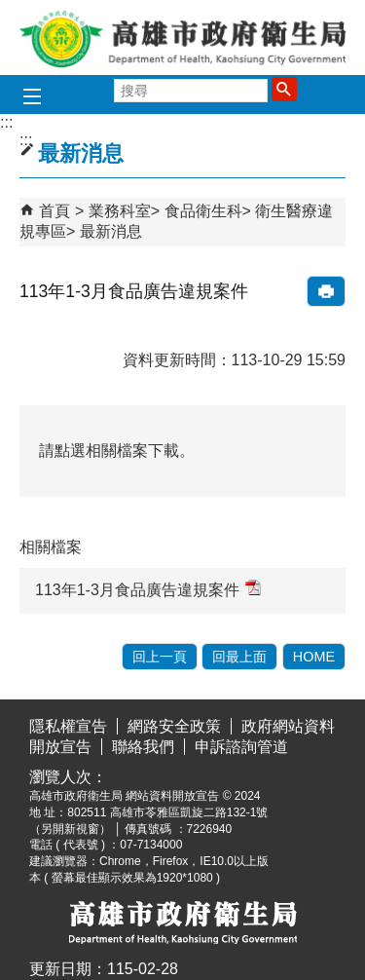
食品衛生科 (203, 211)
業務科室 (120, 211)
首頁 (55, 211)
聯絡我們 (143, 747)
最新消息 (111, 231)
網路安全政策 (174, 726)
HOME (314, 657)
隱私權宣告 (68, 726)
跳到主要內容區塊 (10, 15)
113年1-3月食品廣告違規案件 (148, 589)
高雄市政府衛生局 (183, 38)
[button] (284, 89)
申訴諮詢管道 (241, 747)
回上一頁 (160, 657)
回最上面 (239, 657)
